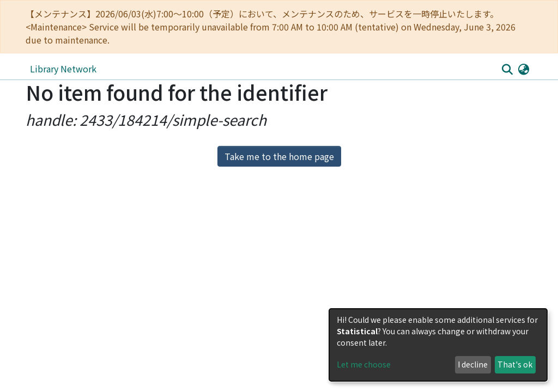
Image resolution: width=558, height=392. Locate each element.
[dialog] (438, 345)
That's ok (515, 364)
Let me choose (364, 364)
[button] (523, 69)
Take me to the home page (279, 156)
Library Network (63, 69)
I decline (473, 364)
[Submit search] (507, 69)
